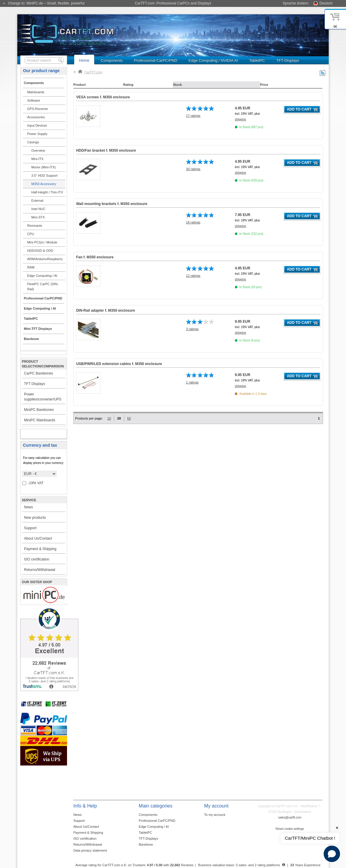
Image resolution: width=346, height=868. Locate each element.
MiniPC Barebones (39, 410)
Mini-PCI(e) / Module (42, 242)
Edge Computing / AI (42, 276)
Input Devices (37, 125)
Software (34, 100)
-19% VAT (33, 483)
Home (84, 60)
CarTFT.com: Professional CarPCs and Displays (173, 3)
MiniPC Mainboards (39, 420)
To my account (215, 815)
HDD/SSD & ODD (40, 251)
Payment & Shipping (40, 549)
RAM (31, 267)
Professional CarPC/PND (156, 60)
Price (264, 85)
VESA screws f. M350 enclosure (103, 97)
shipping (240, 119)
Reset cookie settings (290, 829)
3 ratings (192, 329)
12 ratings (193, 276)
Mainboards (36, 92)
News (28, 507)
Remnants (35, 226)
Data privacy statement (90, 850)
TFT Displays (34, 384)
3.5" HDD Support (44, 176)
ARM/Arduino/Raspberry (45, 259)
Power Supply (37, 134)
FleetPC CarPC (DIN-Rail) (43, 287)
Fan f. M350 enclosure (95, 257)
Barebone (146, 844)
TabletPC (257, 60)
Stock (177, 85)
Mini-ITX (37, 159)
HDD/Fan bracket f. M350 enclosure (106, 150)
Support (30, 528)
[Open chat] (332, 854)
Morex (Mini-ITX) (44, 167)
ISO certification (37, 559)
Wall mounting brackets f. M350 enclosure (112, 204)
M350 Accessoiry (44, 184)
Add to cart (299, 109)
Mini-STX (38, 217)
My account (37, 434)
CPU (31, 234)
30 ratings (193, 169)
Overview (38, 150)
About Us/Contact (38, 538)
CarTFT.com (90, 72)
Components (112, 60)
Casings (33, 142)
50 (129, 418)
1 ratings (192, 382)
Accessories (36, 117)
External (37, 201)
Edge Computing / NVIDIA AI (213, 60)
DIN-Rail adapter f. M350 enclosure (105, 310)
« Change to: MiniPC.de (44, 3)
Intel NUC (38, 209)
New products (35, 518)
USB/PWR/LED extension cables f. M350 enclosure (119, 364)
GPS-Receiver (38, 109)
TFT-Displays (288, 60)
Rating (128, 85)
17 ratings (193, 116)
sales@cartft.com (290, 817)
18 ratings (193, 222)
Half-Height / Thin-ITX (47, 192)
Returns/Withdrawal (39, 570)
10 (109, 418)
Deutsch (326, 3)
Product (80, 85)
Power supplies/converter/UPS (42, 397)
